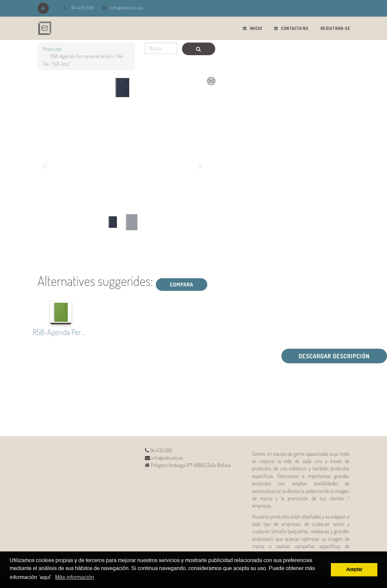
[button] (47, 162)
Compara (182, 285)
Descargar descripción (334, 356)
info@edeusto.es (127, 7)
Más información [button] (75, 578)
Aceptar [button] (354, 570)
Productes (52, 49)
